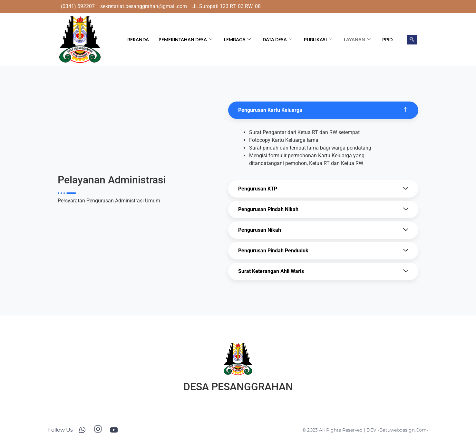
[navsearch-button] (412, 40)
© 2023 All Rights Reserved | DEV (340, 430)
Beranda (138, 39)
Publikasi (318, 39)
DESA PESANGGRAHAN (238, 387)
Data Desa (277, 39)
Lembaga (238, 39)
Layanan (357, 39)
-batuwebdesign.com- (403, 430)
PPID (387, 39)
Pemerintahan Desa (185, 39)
